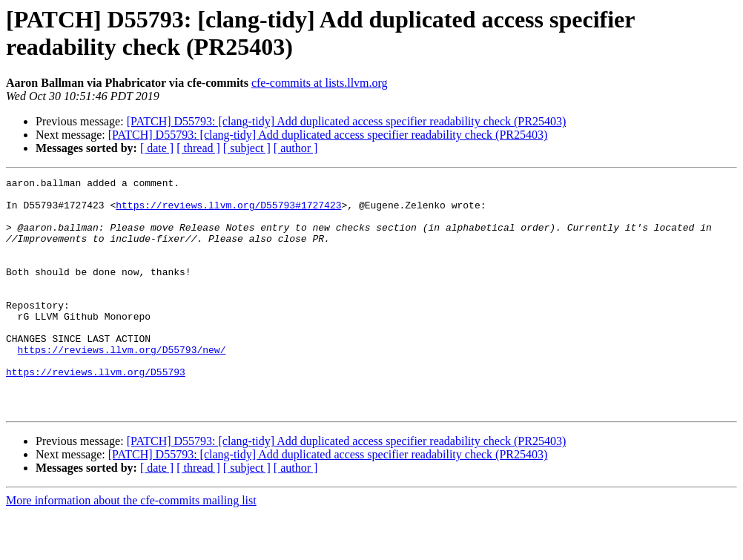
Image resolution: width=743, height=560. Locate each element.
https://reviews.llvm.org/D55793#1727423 (228, 211)
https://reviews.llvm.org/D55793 (96, 412)
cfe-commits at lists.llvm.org (320, 83)
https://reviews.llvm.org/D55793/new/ (122, 385)
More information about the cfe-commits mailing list (131, 547)
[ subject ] (247, 148)
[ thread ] (198, 148)
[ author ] (296, 148)
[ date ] (157, 148)
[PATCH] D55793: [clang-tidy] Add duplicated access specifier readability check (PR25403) (347, 121)
